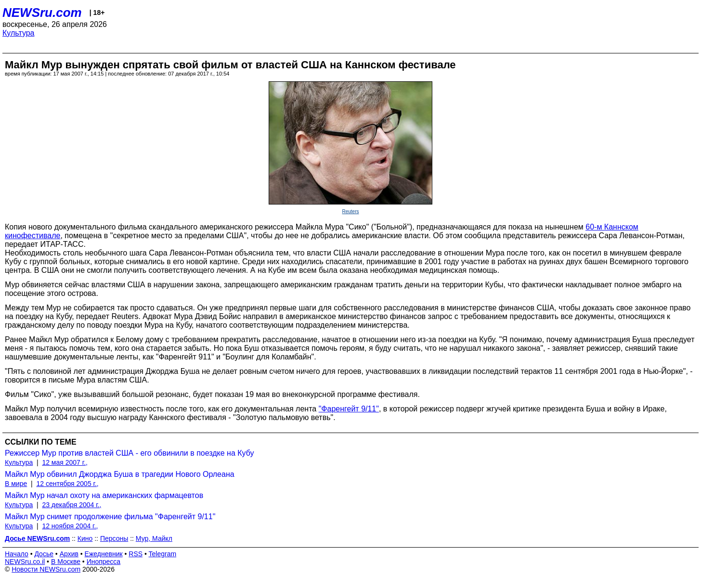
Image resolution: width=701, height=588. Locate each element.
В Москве (66, 562)
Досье (44, 554)
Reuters (350, 211)
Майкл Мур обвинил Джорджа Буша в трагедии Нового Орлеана (120, 474)
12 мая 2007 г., (65, 462)
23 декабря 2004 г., (71, 505)
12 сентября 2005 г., (67, 484)
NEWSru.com (42, 13)
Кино (85, 538)
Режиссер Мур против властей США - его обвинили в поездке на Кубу (130, 453)
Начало (17, 554)
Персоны (114, 538)
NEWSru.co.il (25, 562)
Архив (69, 554)
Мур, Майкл (154, 538)
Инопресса (104, 562)
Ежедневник (104, 554)
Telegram (163, 554)
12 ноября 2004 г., (70, 526)
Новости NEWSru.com (46, 569)
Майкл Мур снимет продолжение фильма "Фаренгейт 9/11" (110, 517)
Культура (19, 33)
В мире (16, 484)
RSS (136, 554)
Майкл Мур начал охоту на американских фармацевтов (104, 495)
